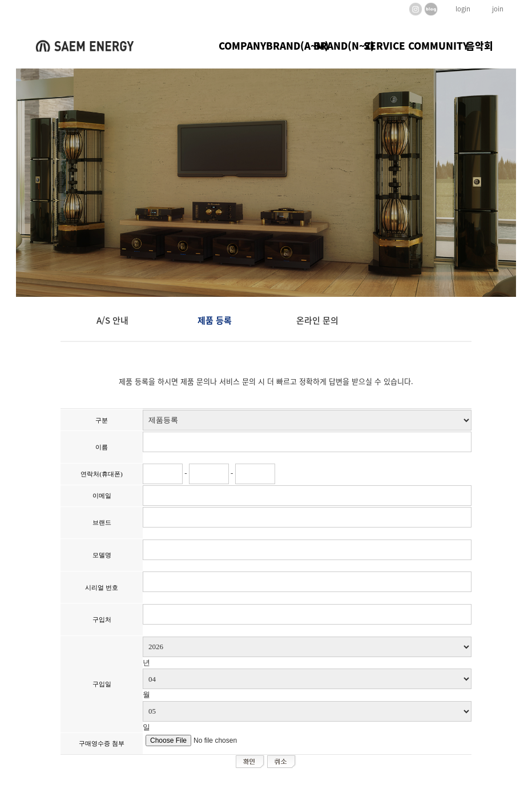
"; (307, 420)
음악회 (479, 45)
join (498, 9)
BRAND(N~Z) (337, 45)
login (463, 9)
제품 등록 (215, 320)
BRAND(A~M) (290, 45)
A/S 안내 (112, 320)
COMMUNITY (432, 45)
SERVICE (384, 45)
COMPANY (242, 45)
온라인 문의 (317, 320)
